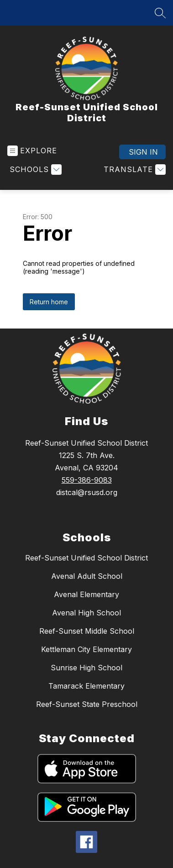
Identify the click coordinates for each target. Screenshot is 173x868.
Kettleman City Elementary (86, 649)
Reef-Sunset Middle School (87, 631)
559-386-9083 (87, 480)
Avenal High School (86, 613)
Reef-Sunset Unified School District (86, 558)
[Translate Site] (134, 170)
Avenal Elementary (86, 594)
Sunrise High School (86, 668)
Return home (49, 302)
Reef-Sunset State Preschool (87, 704)
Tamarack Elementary (86, 686)
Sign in (143, 152)
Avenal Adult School (87, 576)
